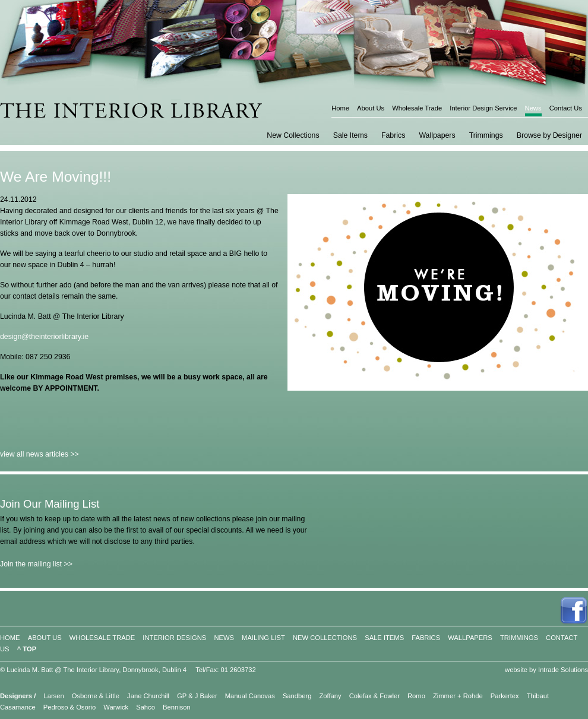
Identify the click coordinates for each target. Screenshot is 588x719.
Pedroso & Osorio (69, 707)
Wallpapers (437, 135)
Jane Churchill (148, 696)
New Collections (293, 135)
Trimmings (486, 135)
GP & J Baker (197, 696)
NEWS (224, 638)
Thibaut (538, 696)
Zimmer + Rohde (458, 696)
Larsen (53, 696)
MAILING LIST (263, 638)
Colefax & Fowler (374, 696)
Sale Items (350, 135)
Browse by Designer (549, 135)
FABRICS (426, 638)
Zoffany (331, 696)
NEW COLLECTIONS (325, 638)
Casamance (18, 707)
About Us (371, 108)
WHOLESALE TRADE (102, 638)
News (533, 108)
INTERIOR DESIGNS (174, 638)
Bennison (177, 707)
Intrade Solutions (563, 670)
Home (340, 108)
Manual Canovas (250, 696)
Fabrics (393, 135)
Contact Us (566, 108)
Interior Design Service (483, 108)
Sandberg (297, 696)
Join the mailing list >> (36, 564)
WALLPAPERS (470, 638)
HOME (10, 638)
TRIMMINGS (519, 638)
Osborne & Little (96, 696)
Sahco (146, 707)
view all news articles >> (39, 454)
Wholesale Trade (417, 108)
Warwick (116, 707)
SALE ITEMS (384, 638)
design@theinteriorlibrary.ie (44, 337)
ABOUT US (45, 638)
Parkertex (505, 696)
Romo (416, 696)
